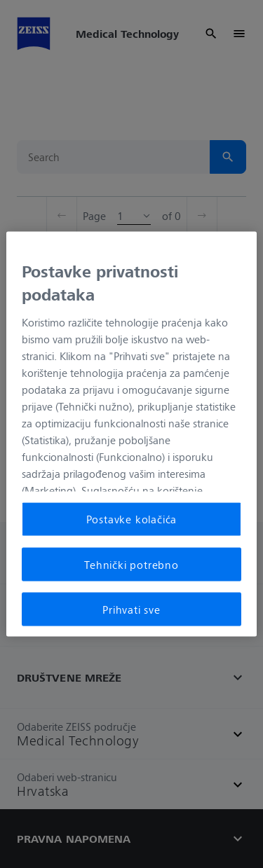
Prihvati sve (131, 609)
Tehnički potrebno (131, 564)
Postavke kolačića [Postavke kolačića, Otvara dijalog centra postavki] (132, 519)
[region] (131, 434)
